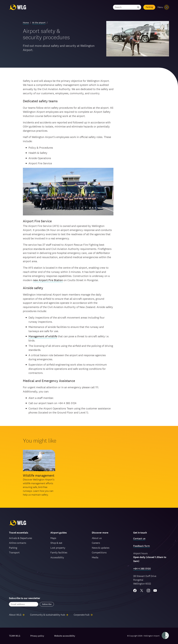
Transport (14, 552)
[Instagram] (148, 590)
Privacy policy (37, 636)
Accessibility (57, 557)
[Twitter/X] (142, 590)
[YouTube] (155, 590)
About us (97, 538)
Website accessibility (65, 636)
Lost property (58, 548)
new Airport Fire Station (48, 280)
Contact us (139, 538)
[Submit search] (138, 7)
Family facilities (59, 552)
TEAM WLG (15, 636)
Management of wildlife (43, 336)
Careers (96, 543)
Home (26, 23)
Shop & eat (56, 543)
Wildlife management (39, 475)
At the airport (39, 23)
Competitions (99, 552)
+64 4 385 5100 (142, 569)
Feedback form (142, 546)
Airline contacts (18, 543)
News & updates (101, 548)
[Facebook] (135, 590)
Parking (149, 7)
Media (95, 557)
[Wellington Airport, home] (18, 7)
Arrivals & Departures (20, 538)
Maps (53, 538)
